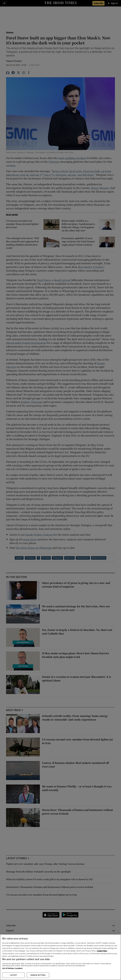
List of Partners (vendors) (12, 968)
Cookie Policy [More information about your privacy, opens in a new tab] (102, 951)
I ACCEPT (13, 975)
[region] (60, 957)
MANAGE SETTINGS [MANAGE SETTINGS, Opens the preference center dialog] (38, 975)
